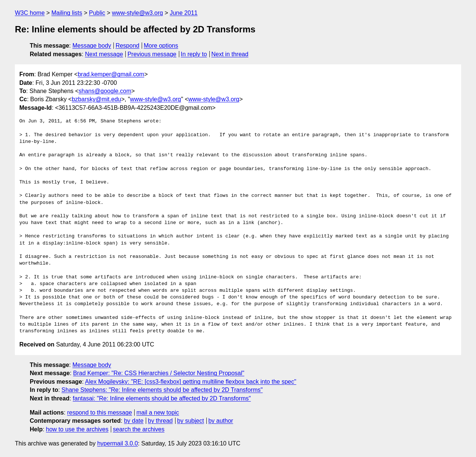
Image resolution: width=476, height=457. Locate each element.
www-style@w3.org (137, 13)
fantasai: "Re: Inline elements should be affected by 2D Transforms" (162, 398)
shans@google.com (105, 91)
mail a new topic (158, 413)
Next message (104, 54)
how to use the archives (77, 429)
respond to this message (99, 413)
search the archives (139, 429)
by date (134, 421)
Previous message (152, 54)
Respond (128, 46)
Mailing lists (67, 13)
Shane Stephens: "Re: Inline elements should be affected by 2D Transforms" (162, 390)
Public (97, 13)
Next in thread (230, 54)
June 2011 (184, 13)
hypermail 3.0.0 (117, 443)
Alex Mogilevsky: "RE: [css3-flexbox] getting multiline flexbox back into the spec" (191, 382)
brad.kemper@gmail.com (111, 74)
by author (221, 421)
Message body (92, 46)
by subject (190, 421)
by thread (160, 421)
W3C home (30, 13)
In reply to (194, 54)
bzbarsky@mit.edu (97, 99)
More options (161, 46)
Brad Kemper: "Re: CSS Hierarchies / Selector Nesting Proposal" (159, 373)
